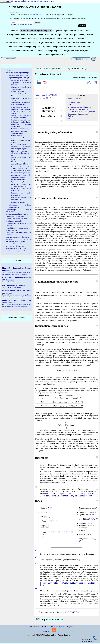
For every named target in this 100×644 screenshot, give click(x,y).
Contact (44, 628)
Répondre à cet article (52, 621)
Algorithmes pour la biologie (77, 69)
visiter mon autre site (35, 15)
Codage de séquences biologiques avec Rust (21, 117)
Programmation (46, 43)
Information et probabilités (78, 114)
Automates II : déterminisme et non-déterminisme (21, 104)
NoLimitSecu (12, 282)
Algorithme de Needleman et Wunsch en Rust (21, 88)
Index (70, 118)
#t (70, 104)
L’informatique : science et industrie (56, 39)
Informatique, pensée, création (79, 35)
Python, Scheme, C (18, 182)
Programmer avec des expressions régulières (21, 176)
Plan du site (34, 628)
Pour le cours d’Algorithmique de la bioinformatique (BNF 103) (21, 168)
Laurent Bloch (75, 102)
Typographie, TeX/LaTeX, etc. (76, 51)
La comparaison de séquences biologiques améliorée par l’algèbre (21, 147)
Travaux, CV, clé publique (48, 51)
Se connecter (10, 59)
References (72, 116)
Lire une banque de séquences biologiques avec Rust (21, 153)
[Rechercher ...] (81, 59)
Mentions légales (57, 628)
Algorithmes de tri (18, 91)
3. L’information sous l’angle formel (82, 112)
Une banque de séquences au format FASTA (21, 198)
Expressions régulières (19, 131)
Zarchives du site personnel (50, 55)
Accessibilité (5, 1)
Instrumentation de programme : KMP (21, 137)
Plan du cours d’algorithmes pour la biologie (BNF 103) (21, 163)
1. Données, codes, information (80, 107)
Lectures (80, 39)
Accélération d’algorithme (20, 80)
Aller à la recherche (31, 1)
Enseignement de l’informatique (21, 35)
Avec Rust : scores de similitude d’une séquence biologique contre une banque (21, 110)
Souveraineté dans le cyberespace (24, 47)
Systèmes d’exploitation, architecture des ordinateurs (67, 47)
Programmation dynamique (21, 173)
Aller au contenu (17, 1)
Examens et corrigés (18, 202)
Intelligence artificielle (25, 39)
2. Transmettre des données (78, 109)
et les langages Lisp (18, 75)
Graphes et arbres (17, 133)
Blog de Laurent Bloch (15, 287)
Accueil (14, 31)
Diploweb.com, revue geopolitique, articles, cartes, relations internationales (17, 273)
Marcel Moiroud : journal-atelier (20, 43)
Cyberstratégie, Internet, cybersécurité (72, 31)
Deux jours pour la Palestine (13, 285)
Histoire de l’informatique (51, 35)
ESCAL (92, 642)
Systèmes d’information (22, 51)
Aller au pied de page (47, 1)
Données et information (76, 99)
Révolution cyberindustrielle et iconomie (76, 43)
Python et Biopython (18, 179)
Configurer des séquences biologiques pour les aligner (21, 121)
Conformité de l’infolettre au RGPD (22, 25)
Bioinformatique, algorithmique (36, 31)
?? (49, 508)
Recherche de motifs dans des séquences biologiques (21, 185)
